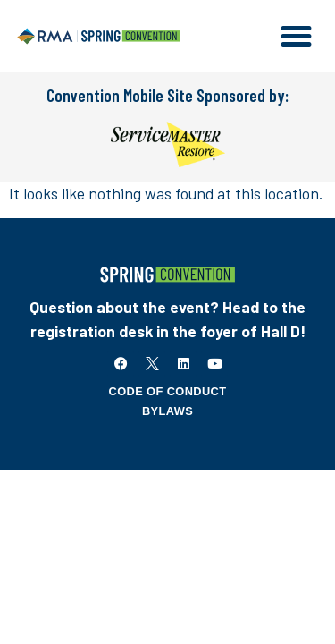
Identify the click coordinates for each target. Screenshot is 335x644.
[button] (297, 37)
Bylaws (167, 411)
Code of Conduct (168, 391)
